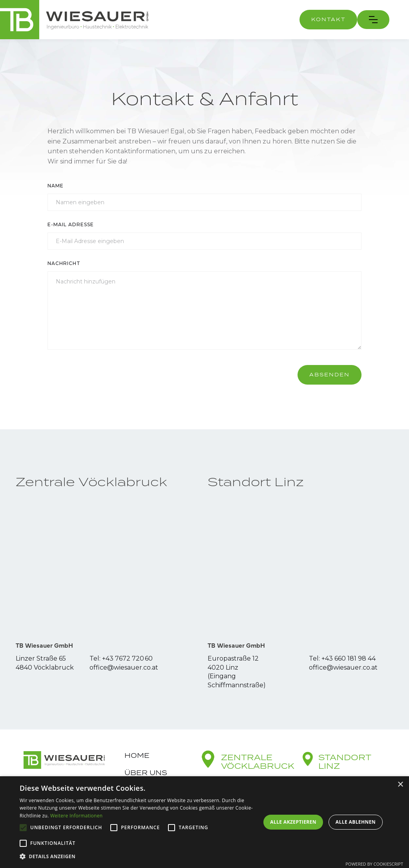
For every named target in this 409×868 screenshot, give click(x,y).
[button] (373, 20)
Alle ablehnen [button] (356, 822)
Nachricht (64, 263)
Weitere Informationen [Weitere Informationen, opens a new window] (77, 816)
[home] (74, 20)
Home (137, 755)
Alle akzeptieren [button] (293, 822)
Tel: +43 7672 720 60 (121, 658)
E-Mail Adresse (71, 224)
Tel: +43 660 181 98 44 (342, 658)
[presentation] (107, 375)
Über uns (146, 773)
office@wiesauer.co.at (124, 667)
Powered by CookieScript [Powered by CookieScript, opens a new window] (374, 864)
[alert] (204, 822)
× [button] (400, 785)
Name (56, 186)
